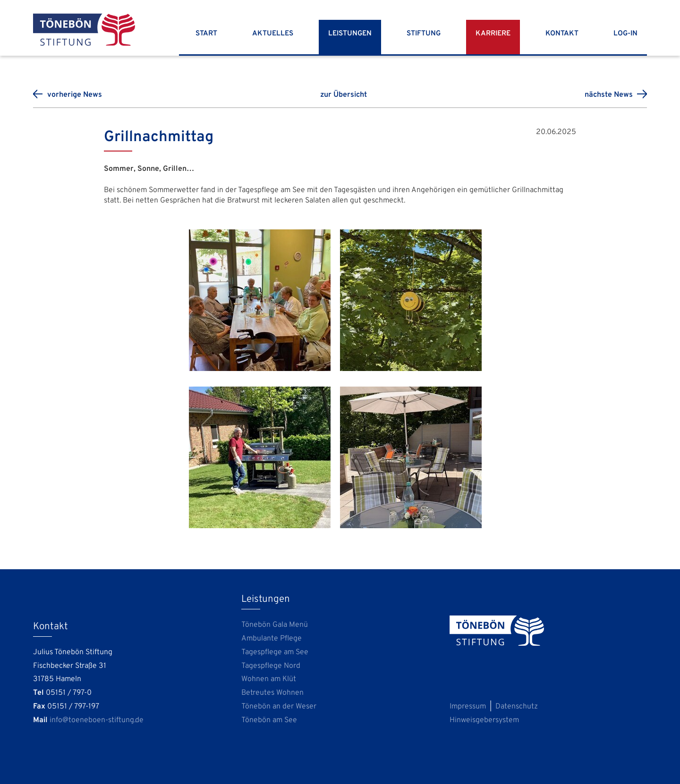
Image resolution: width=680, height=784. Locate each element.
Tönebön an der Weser (279, 707)
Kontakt (562, 34)
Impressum (468, 707)
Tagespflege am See (275, 652)
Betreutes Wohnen (272, 693)
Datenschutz (517, 707)
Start (206, 34)
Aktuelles (273, 34)
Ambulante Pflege (272, 639)
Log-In (625, 34)
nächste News (609, 95)
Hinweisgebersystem (484, 720)
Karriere (493, 34)
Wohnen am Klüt (269, 679)
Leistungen (350, 34)
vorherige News (75, 95)
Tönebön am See (269, 720)
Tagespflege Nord (271, 666)
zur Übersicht (344, 95)
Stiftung (424, 34)
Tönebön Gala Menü (275, 625)
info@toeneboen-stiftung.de (97, 720)
